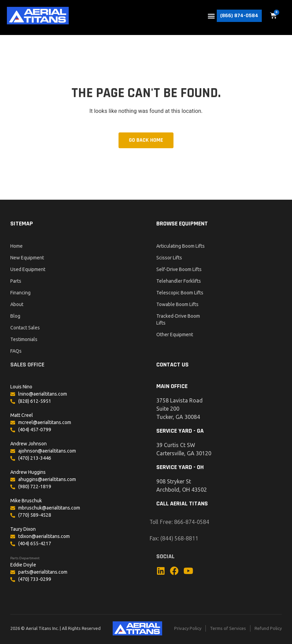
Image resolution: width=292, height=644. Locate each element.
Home (16, 246)
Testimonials (24, 339)
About (17, 304)
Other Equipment (175, 335)
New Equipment (27, 258)
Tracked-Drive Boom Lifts (178, 319)
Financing (20, 293)
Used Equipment (28, 269)
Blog (15, 316)
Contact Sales (25, 328)
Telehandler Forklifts (179, 281)
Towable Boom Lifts (177, 304)
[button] (211, 16)
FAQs (16, 351)
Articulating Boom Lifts (181, 246)
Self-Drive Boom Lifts (179, 269)
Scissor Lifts (169, 258)
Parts (16, 281)
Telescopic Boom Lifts (180, 293)
